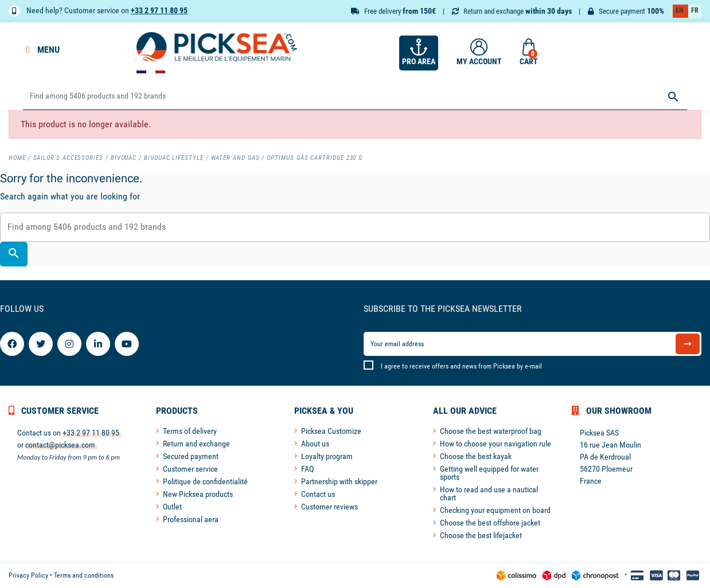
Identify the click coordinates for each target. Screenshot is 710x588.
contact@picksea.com (60, 445)
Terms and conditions (84, 575)
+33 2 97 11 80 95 (159, 10)
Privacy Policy (28, 575)
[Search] (355, 97)
